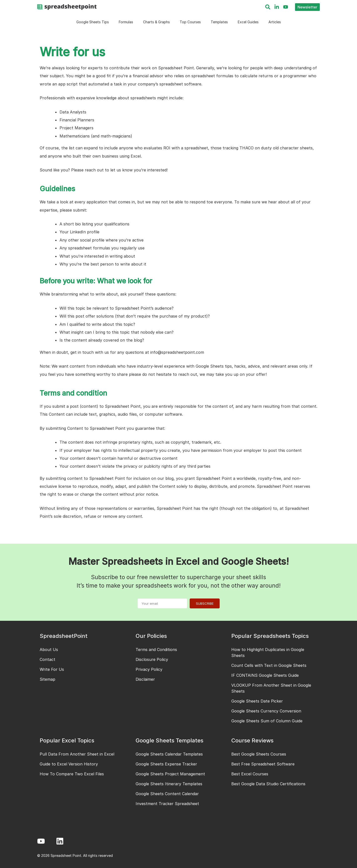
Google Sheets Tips (93, 22)
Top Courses (190, 22)
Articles (275, 22)
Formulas (126, 22)
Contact (47, 659)
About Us (49, 650)
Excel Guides (248, 22)
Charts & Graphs (156, 22)
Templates (219, 22)
